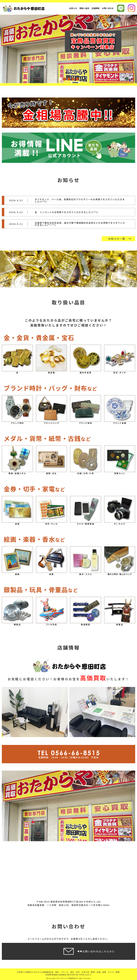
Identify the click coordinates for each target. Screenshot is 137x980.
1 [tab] (60, 79)
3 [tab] (69, 79)
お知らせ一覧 (117, 239)
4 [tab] (73, 79)
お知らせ (73, 8)
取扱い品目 (84, 8)
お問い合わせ (108, 8)
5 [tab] (77, 79)
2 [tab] (64, 79)
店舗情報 (96, 8)
